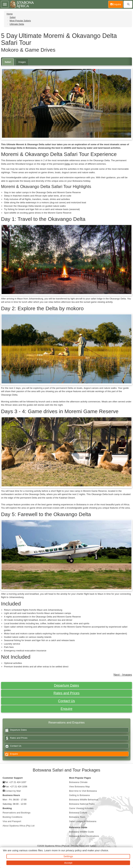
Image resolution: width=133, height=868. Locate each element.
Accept (68, 863)
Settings (68, 856)
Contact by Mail (13, 791)
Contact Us (66, 701)
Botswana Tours (77, 817)
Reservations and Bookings (17, 813)
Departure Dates (67, 685)
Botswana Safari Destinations (84, 836)
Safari (13, 17)
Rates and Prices (66, 693)
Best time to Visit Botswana (83, 791)
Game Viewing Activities (81, 808)
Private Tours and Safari (84, 846)
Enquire (66, 709)
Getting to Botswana (79, 795)
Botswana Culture (78, 813)
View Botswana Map (79, 787)
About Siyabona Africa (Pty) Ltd (19, 826)
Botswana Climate (78, 782)
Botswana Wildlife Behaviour (84, 800)
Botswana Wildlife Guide (81, 832)
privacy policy (74, 850)
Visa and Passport (12, 821)
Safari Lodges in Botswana (83, 821)
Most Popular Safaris (20, 21)
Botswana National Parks (82, 804)
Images (22, 62)
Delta (67, 164)
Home (10, 14)
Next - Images (123, 675)
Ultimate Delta (17, 24)
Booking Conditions (12, 817)
